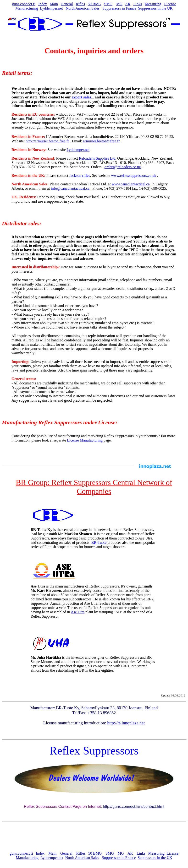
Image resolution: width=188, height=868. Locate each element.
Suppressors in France (119, 8)
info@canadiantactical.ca (70, 188)
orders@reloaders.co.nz (123, 167)
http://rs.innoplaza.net (126, 723)
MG (119, 4)
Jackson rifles (80, 175)
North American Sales (83, 8)
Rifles (80, 4)
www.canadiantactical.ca (131, 184)
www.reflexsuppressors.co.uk (134, 175)
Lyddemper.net (51, 8)
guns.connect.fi (24, 4)
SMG (108, 4)
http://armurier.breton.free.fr (47, 141)
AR (128, 4)
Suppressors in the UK (155, 8)
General (67, 4)
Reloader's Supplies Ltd (97, 158)
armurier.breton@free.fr (101, 141)
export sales (81, 97)
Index (43, 4)
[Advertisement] (94, 836)
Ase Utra (78, 612)
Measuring (153, 4)
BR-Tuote (99, 542)
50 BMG (94, 4)
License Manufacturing (85, 440)
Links (138, 4)
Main (54, 4)
